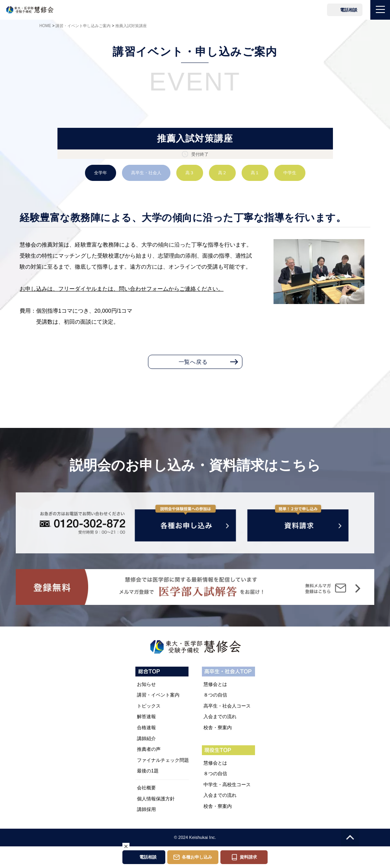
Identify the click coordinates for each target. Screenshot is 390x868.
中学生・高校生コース (227, 785)
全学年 (101, 173)
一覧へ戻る (193, 362)
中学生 (290, 173)
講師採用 (146, 809)
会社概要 (146, 788)
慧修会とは (215, 684)
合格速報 (146, 728)
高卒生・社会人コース (227, 706)
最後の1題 (148, 771)
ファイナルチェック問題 (163, 760)
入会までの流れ (220, 717)
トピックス (149, 706)
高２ (222, 173)
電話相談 (349, 10)
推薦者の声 (149, 749)
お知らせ (146, 684)
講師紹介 (146, 739)
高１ (255, 173)
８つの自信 (215, 695)
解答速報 (146, 717)
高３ (190, 173)
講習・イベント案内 (158, 695)
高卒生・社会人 (146, 173)
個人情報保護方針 (156, 799)
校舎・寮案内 (218, 728)
